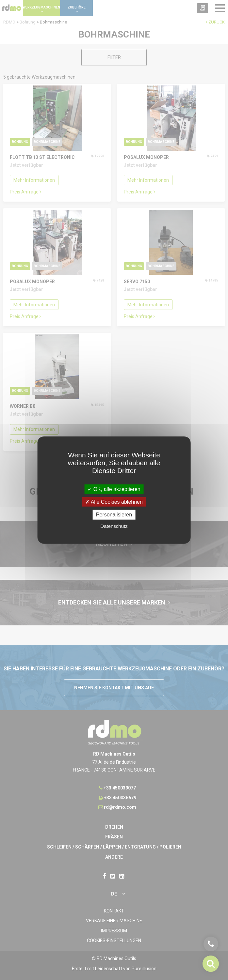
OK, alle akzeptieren (114, 489)
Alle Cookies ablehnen (114, 502)
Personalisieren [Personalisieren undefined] (114, 515)
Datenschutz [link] (114, 526)
